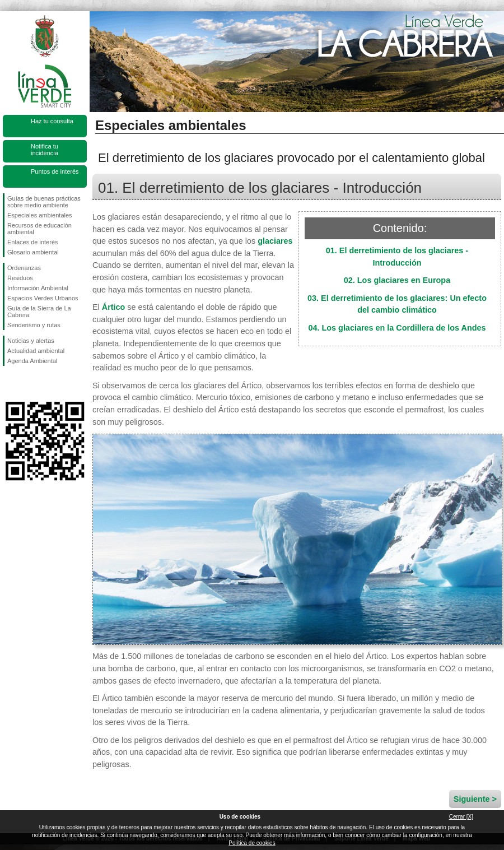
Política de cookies (252, 843)
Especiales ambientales (40, 215)
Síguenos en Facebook (10, 384)
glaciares (275, 241)
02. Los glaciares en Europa (397, 280)
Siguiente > (475, 799)
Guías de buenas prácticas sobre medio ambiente (44, 202)
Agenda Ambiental (32, 361)
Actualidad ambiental (36, 351)
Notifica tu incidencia (45, 150)
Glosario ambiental (33, 252)
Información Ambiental (38, 288)
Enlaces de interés (33, 242)
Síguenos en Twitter (28, 384)
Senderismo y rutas (34, 325)
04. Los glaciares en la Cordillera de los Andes (397, 328)
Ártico (114, 307)
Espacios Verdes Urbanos (43, 298)
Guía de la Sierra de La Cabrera (39, 312)
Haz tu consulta (52, 121)
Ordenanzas (24, 268)
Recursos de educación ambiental (39, 229)
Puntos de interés (55, 171)
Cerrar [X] (461, 817)
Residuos (20, 278)
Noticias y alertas (31, 341)
